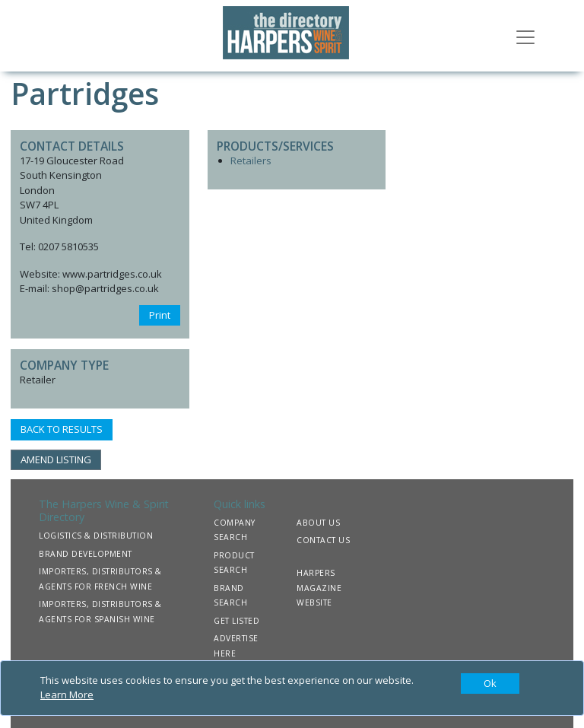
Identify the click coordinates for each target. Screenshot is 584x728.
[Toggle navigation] (525, 36)
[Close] (490, 684)
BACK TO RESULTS (62, 429)
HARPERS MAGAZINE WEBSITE (319, 588)
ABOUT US (318, 523)
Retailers (251, 161)
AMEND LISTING (56, 459)
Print (160, 315)
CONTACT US (323, 540)
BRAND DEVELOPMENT (86, 554)
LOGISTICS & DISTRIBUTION (96, 536)
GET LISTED (236, 621)
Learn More (67, 695)
